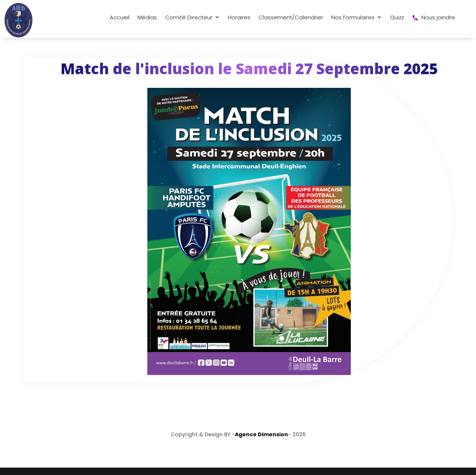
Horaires (182, 23)
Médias (90, 23)
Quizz (340, 23)
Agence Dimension (261, 434)
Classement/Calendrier (234, 23)
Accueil (62, 23)
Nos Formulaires (296, 23)
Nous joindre (376, 23)
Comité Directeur (131, 23)
